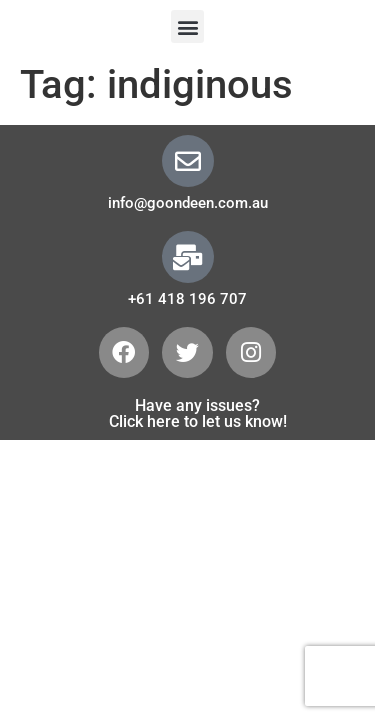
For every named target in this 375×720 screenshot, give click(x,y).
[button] (187, 26)
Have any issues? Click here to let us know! (198, 413)
